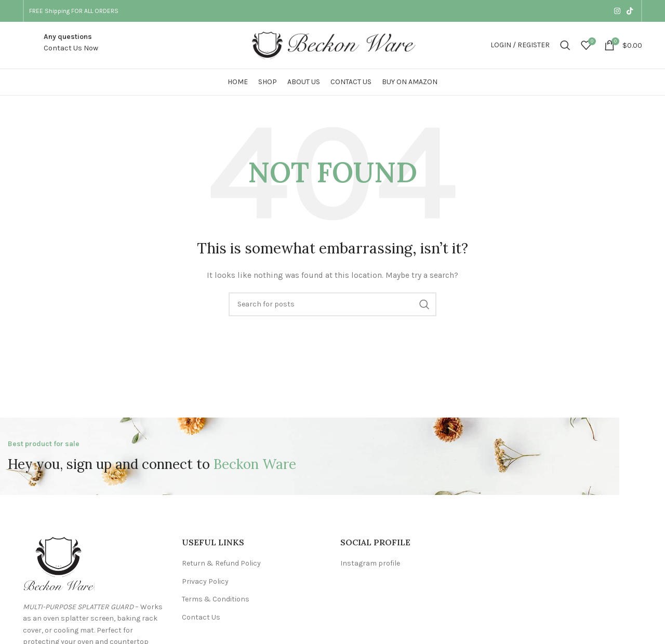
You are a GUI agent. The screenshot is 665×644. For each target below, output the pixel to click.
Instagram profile (370, 563)
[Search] (565, 45)
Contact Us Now (71, 48)
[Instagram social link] (617, 11)
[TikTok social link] (630, 11)
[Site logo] (332, 44)
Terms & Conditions (216, 599)
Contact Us (201, 617)
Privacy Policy (205, 581)
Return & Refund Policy (221, 563)
